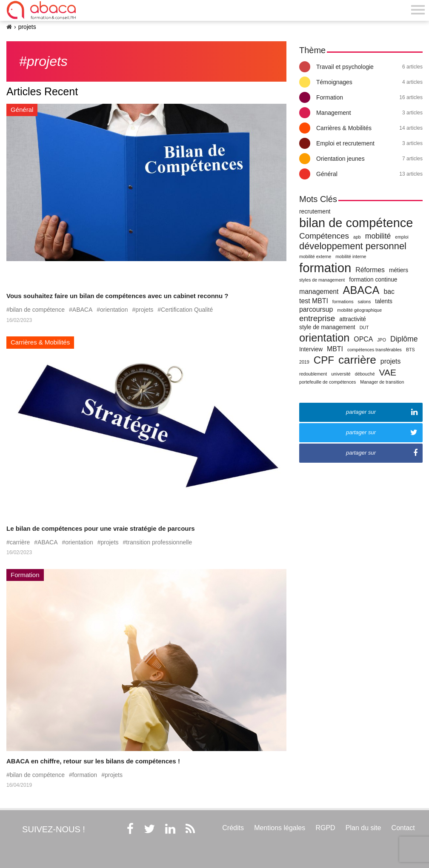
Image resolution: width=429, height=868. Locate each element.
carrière (20, 542)
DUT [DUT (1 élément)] (364, 327)
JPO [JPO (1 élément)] (382, 340)
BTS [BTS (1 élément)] (410, 350)
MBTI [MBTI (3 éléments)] (335, 349)
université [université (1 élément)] (341, 374)
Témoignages (369, 82)
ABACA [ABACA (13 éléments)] (361, 290)
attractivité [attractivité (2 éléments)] (353, 319)
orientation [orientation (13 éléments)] (324, 338)
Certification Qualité (187, 310)
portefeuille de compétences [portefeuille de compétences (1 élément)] (327, 382)
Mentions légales (280, 828)
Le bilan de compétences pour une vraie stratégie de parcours (101, 528)
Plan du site (363, 828)
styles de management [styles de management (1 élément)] (322, 280)
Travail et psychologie (369, 67)
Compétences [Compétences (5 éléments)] (324, 236)
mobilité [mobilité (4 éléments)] (378, 236)
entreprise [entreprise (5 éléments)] (317, 318)
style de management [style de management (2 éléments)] (327, 327)
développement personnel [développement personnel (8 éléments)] (353, 246)
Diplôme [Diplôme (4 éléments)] (404, 339)
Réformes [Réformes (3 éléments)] (370, 270)
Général (369, 174)
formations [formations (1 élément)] (343, 302)
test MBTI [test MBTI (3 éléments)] (314, 301)
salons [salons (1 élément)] (365, 302)
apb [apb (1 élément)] (357, 237)
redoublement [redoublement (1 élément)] (313, 374)
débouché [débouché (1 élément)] (365, 374)
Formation (369, 97)
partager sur (382, 412)
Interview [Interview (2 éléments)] (311, 349)
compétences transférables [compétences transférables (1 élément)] (375, 350)
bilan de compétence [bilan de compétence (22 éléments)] (356, 223)
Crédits (233, 828)
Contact (403, 828)
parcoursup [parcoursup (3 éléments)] (316, 309)
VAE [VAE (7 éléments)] (388, 372)
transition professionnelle (159, 542)
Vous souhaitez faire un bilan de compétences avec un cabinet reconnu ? (117, 296)
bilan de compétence (37, 310)
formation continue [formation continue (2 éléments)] (373, 280)
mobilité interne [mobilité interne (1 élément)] (351, 256)
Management (369, 113)
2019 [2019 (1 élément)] (304, 362)
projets (144, 310)
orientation (114, 310)
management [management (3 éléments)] (319, 292)
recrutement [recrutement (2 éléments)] (315, 212)
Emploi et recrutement (369, 143)
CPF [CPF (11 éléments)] (324, 360)
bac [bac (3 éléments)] (389, 292)
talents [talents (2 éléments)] (384, 301)
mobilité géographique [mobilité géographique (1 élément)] (359, 310)
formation (85, 775)
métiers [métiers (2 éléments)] (399, 270)
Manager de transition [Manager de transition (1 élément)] (382, 382)
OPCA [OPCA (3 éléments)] (363, 339)
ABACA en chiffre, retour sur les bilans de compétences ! (93, 761)
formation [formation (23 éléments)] (325, 268)
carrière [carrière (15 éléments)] (357, 360)
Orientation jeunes (369, 159)
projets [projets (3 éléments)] (391, 361)
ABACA (82, 310)
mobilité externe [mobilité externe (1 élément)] (315, 256)
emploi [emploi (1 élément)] (402, 237)
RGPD (325, 828)
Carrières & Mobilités (369, 128)
